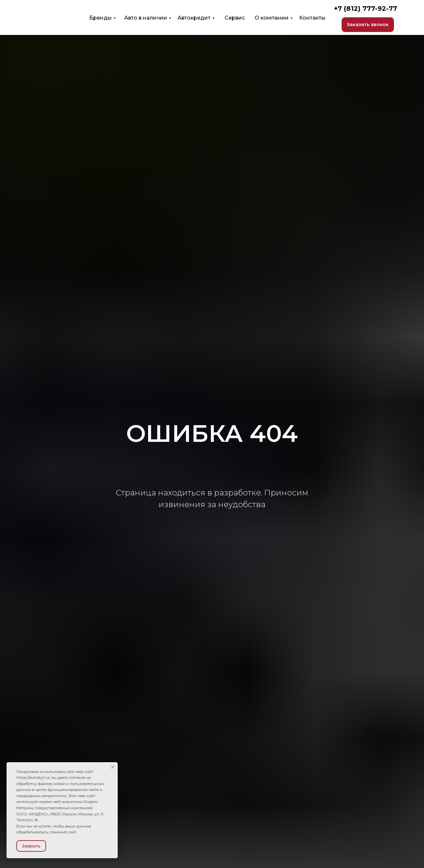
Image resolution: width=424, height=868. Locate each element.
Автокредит (194, 18)
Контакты (312, 18)
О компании (272, 18)
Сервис (235, 18)
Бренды (101, 18)
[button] (368, 25)
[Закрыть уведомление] (113, 767)
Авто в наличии (146, 18)
